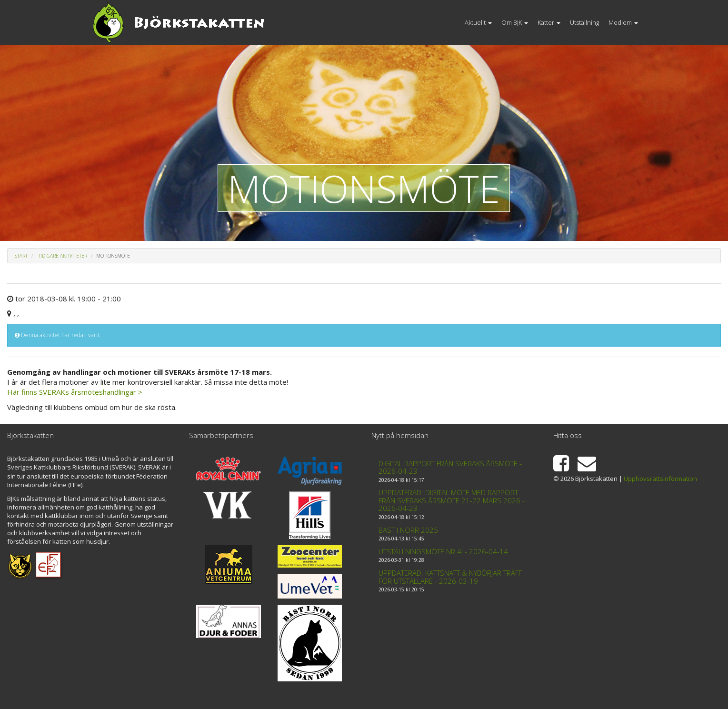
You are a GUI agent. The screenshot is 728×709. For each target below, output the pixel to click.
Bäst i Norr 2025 (408, 530)
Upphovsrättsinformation (660, 479)
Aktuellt (478, 22)
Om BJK (515, 22)
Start (21, 256)
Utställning (584, 22)
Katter (549, 22)
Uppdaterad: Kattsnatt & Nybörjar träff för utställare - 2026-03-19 (450, 577)
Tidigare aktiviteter (63, 256)
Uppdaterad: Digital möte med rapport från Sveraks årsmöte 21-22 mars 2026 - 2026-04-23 (452, 500)
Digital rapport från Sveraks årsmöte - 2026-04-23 (450, 467)
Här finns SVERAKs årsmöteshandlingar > (75, 392)
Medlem (623, 22)
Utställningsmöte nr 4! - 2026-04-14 (443, 551)
